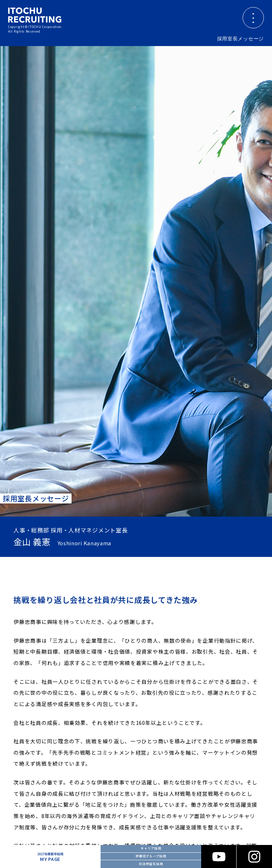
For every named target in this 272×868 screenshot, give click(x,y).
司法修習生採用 (151, 864)
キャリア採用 (151, 848)
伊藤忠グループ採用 (151, 856)
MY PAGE (50, 857)
